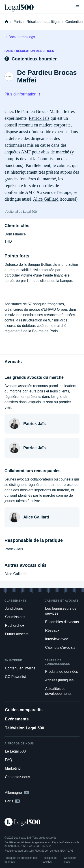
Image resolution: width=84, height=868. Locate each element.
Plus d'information (23, 94)
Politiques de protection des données (21, 860)
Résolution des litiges (45, 22)
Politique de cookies (50, 860)
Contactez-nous (71, 860)
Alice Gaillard (46, 199)
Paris (19, 22)
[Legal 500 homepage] (42, 822)
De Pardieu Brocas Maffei (47, 76)
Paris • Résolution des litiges (29, 51)
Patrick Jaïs (39, 118)
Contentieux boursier (34, 59)
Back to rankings (20, 37)
